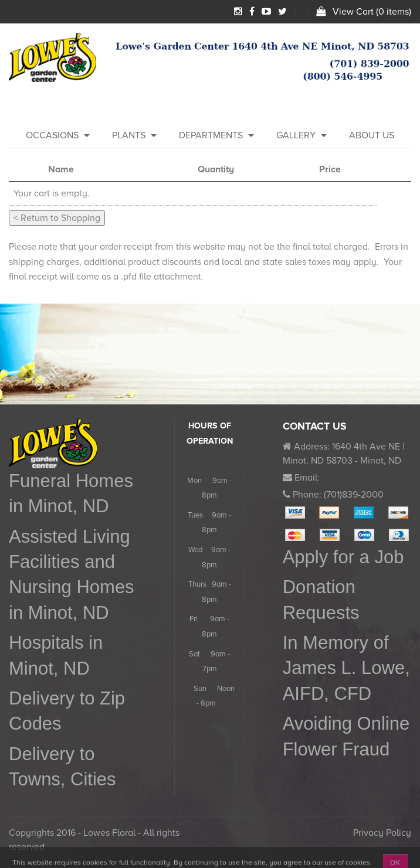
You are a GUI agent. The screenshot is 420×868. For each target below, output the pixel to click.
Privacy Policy (382, 833)
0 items (394, 12)
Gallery (296, 135)
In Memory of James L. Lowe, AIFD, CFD (346, 668)
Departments (211, 135)
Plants (129, 135)
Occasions (52, 135)
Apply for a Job (343, 557)
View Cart (353, 12)
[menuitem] (52, 136)
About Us (372, 135)
